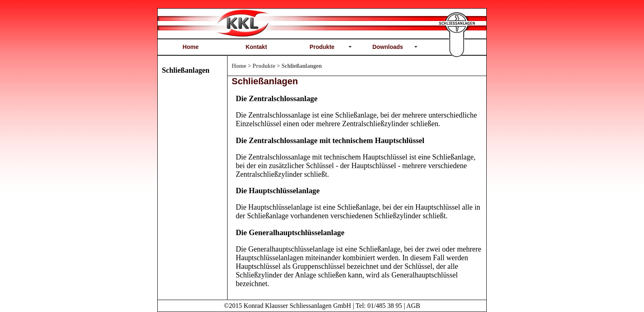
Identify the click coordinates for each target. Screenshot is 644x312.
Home (191, 47)
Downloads (388, 47)
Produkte (322, 47)
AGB (413, 306)
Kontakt (256, 47)
